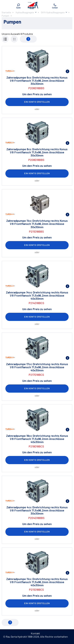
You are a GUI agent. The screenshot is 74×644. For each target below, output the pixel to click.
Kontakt (35, 633)
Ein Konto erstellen (37, 102)
